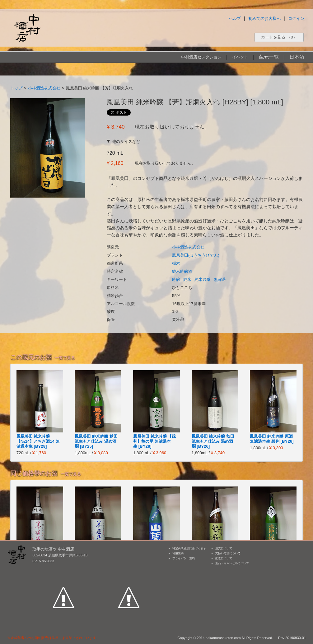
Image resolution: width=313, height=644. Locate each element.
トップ (16, 88)
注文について (224, 548)
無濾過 (220, 279)
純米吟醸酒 (182, 271)
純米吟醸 (203, 279)
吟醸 (176, 279)
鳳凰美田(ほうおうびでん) (196, 255)
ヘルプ (235, 18)
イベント (240, 57)
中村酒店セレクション (201, 57)
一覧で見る (65, 358)
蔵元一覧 (269, 57)
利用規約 (178, 553)
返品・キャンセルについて (232, 563)
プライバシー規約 (184, 558)
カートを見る (279, 37)
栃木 (176, 263)
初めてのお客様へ (264, 18)
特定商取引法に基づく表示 (189, 548)
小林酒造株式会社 (44, 88)
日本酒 (297, 57)
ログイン (296, 18)
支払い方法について (228, 553)
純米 (187, 279)
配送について (224, 558)
